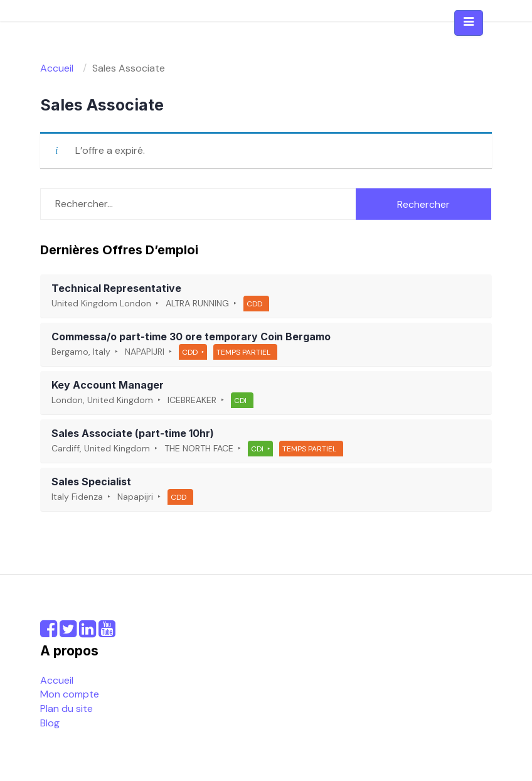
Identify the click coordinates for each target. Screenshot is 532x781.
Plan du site (66, 708)
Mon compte (70, 694)
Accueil (57, 680)
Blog (50, 723)
